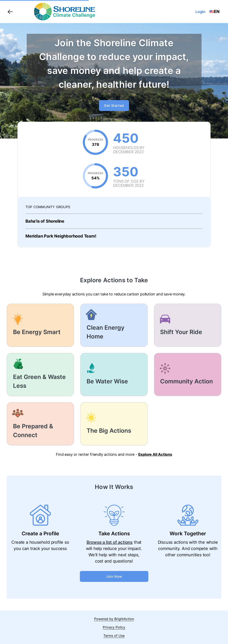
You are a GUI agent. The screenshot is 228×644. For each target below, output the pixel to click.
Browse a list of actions (110, 542)
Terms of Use (114, 636)
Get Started (114, 106)
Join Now (114, 576)
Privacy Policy (114, 627)
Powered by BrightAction (114, 619)
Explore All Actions (155, 454)
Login (200, 12)
